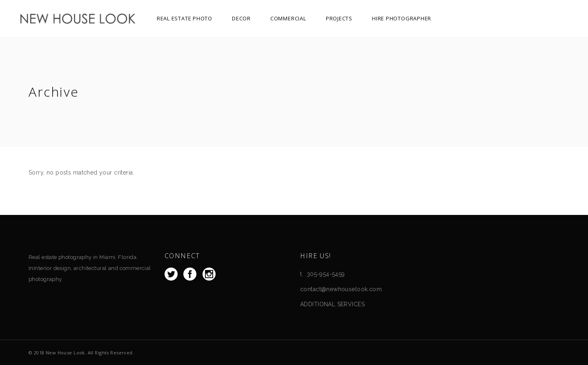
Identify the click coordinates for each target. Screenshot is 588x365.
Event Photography (327, 319)
